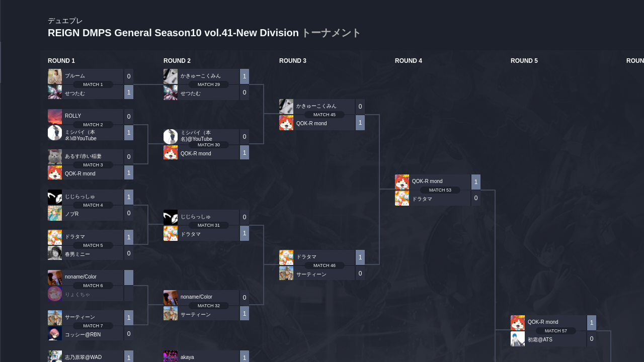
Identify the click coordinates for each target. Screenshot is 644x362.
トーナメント (331, 33)
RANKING (20, 195)
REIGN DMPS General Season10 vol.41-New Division (205, 28)
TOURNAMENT (20, 71)
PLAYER (20, 112)
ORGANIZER (20, 154)
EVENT (20, 236)
